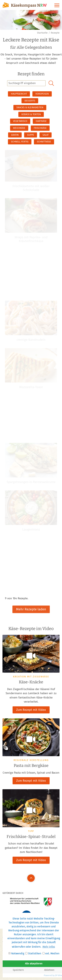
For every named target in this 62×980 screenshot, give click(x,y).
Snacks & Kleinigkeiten (30, 107)
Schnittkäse (44, 142)
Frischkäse (40, 128)
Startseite (42, 33)
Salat (46, 135)
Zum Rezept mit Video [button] (31, 710)
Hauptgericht (19, 94)
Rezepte (55, 33)
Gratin (15, 135)
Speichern (18, 970)
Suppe (31, 135)
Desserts (30, 101)
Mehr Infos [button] (49, 947)
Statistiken (33, 953)
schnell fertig (20, 142)
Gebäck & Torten (31, 114)
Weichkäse (19, 128)
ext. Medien (51, 953)
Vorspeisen (42, 94)
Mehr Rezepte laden (31, 606)
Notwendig (16, 953)
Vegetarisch (20, 121)
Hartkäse (41, 121)
